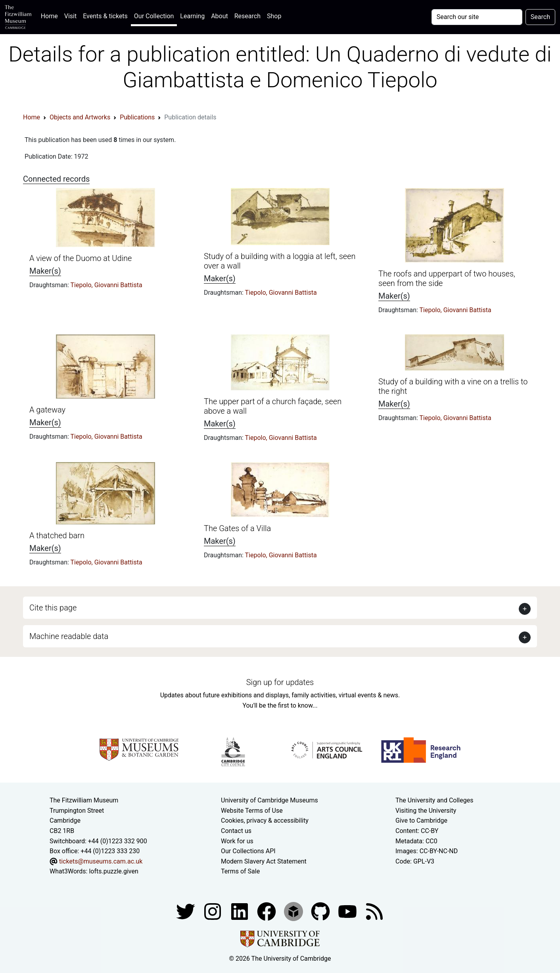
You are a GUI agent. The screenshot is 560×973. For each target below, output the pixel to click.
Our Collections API (248, 851)
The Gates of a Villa (237, 528)
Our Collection (154, 16)
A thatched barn (57, 535)
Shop (274, 16)
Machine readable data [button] (69, 636)
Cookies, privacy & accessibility (265, 820)
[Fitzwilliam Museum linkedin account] (267, 911)
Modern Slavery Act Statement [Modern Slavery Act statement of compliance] (264, 861)
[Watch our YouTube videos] (348, 911)
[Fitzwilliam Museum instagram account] (213, 911)
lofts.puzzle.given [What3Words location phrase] (113, 871)
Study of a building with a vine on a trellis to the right (453, 386)
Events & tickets (105, 16)
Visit (70, 16)
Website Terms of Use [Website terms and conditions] (252, 811)
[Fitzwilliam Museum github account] (321, 911)
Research (247, 16)
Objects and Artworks (80, 117)
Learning (192, 16)
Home (51, 15)
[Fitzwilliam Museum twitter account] (186, 911)
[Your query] (477, 17)
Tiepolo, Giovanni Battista (106, 285)
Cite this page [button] (53, 608)
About (220, 16)
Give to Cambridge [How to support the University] (421, 820)
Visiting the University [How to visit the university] (426, 811)
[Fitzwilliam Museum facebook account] (240, 911)
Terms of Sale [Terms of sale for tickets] (240, 871)
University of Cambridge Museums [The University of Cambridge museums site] (269, 800)
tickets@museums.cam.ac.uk (101, 861)
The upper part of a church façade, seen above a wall (273, 406)
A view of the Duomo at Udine (81, 258)
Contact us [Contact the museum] (236, 831)
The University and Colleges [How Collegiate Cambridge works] (434, 800)
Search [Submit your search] (540, 17)
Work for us (237, 841)
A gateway (47, 410)
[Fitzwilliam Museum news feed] (374, 911)
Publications (137, 117)
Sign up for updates (280, 682)
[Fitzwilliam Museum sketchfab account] (294, 911)
